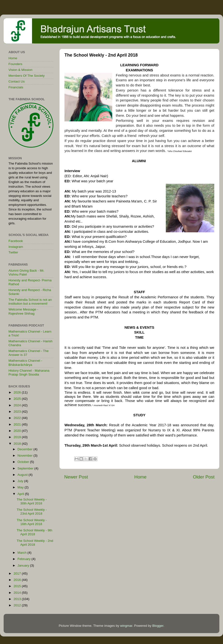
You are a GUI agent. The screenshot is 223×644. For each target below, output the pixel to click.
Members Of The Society (27, 76)
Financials (16, 87)
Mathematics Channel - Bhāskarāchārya (25, 363)
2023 (18, 412)
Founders (15, 64)
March (22, 553)
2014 (18, 593)
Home (140, 477)
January (24, 565)
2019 (18, 437)
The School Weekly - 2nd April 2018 (35, 543)
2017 (18, 573)
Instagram (16, 247)
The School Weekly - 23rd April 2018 (32, 512)
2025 (18, 399)
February (24, 559)
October (24, 462)
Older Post (204, 477)
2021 (18, 424)
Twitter (13, 252)
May (21, 487)
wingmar (126, 626)
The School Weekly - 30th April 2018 (32, 501)
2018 (18, 444)
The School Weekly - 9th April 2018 (35, 532)
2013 (18, 599)
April (21, 494)
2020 (18, 431)
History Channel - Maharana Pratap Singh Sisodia (29, 372)
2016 (18, 580)
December (25, 449)
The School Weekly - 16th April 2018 (32, 522)
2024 (18, 405)
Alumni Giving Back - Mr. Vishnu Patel (26, 272)
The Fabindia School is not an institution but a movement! (30, 302)
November (25, 456)
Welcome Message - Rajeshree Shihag (23, 311)
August (23, 475)
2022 (18, 418)
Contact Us (17, 81)
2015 (18, 586)
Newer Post (76, 477)
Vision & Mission (20, 70)
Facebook (16, 241)
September (26, 468)
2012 (18, 605)
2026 (18, 392)
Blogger (158, 626)
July (21, 481)
